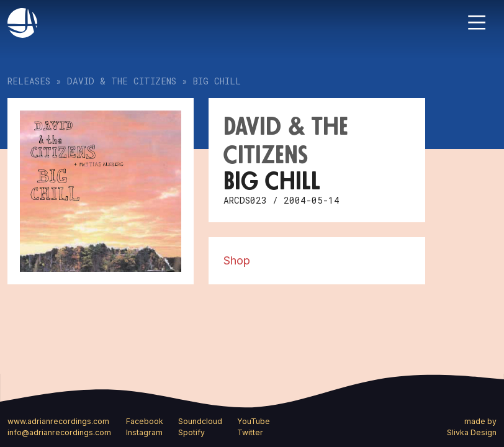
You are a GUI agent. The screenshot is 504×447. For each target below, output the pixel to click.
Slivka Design (472, 432)
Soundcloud (200, 421)
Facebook (145, 421)
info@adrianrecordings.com (59, 432)
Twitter (250, 432)
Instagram (144, 432)
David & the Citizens (122, 81)
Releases (29, 81)
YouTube (254, 421)
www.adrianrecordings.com (58, 421)
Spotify (191, 432)
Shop (237, 260)
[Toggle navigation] (477, 22)
